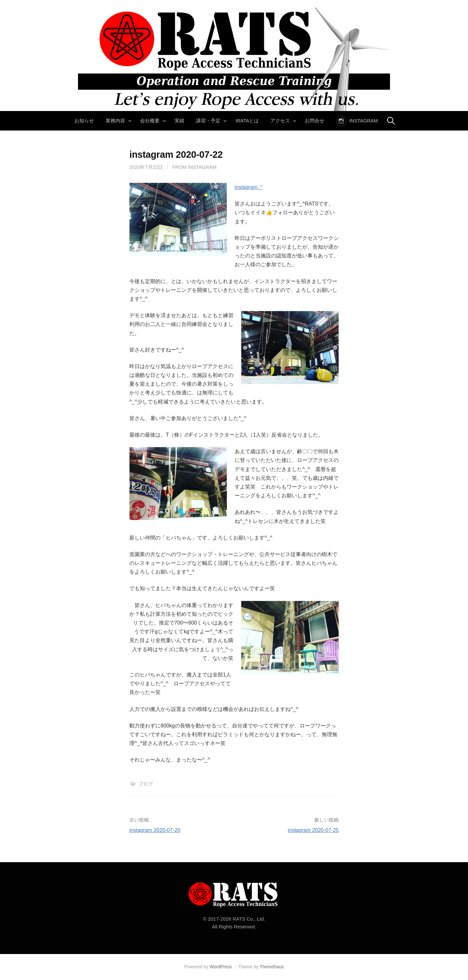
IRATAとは (247, 121)
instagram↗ (249, 187)
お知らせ (84, 121)
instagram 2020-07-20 (155, 830)
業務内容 (115, 121)
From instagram (194, 167)
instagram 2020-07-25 (313, 830)
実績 (179, 121)
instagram (363, 121)
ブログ (146, 784)
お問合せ (315, 121)
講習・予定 (208, 121)
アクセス (280, 121)
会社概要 (150, 121)
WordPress (221, 967)
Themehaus (272, 967)
